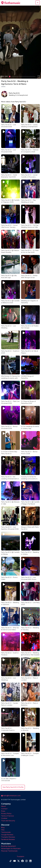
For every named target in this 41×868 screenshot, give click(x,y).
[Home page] (11, 3)
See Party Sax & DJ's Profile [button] (13, 787)
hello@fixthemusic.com (11, 796)
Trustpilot (20, 856)
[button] (38, 3)
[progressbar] (4, 76)
